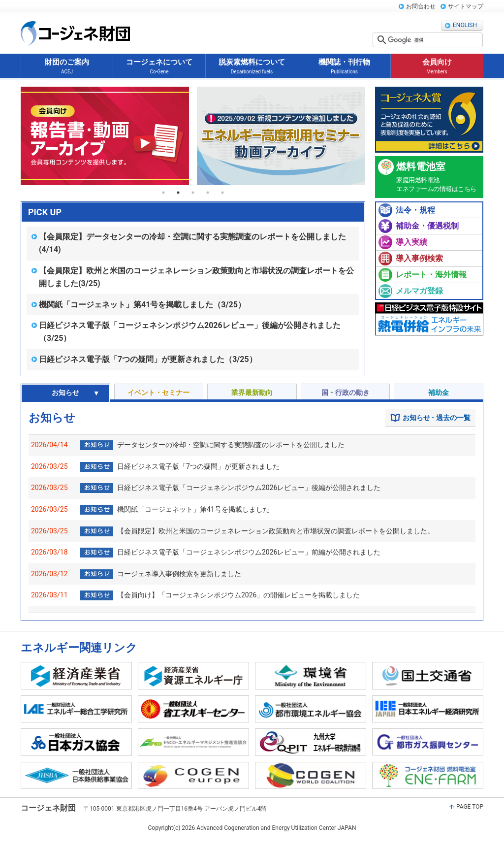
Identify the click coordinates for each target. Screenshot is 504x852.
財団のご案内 (67, 67)
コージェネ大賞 (429, 120)
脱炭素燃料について (252, 67)
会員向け (437, 67)
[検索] (434, 40)
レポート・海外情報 (431, 275)
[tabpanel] (105, 136)
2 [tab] (178, 193)
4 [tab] (208, 193)
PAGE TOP (470, 807)
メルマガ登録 (419, 291)
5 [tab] (222, 193)
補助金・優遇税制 (427, 226)
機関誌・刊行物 (344, 67)
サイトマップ (466, 6)
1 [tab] (163, 193)
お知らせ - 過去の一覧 (437, 418)
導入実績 (411, 242)
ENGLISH (465, 25)
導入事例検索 (419, 258)
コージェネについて (159, 67)
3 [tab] (193, 193)
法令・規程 (415, 210)
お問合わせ (421, 6)
